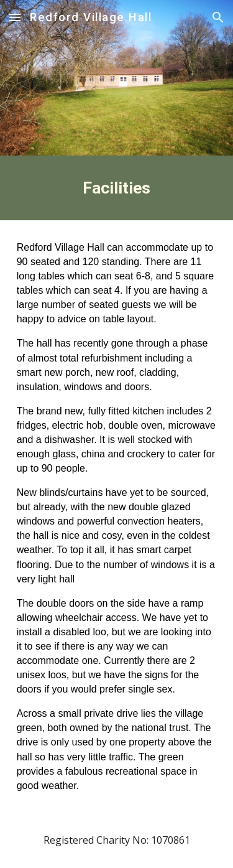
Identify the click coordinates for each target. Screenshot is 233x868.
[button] (15, 17)
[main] (117, 188)
